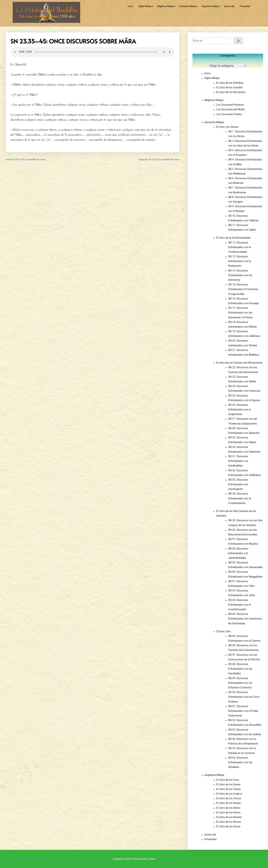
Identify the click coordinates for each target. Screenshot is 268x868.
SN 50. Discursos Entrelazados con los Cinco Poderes (244, 697)
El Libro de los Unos (228, 780)
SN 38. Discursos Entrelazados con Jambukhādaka (238, 553)
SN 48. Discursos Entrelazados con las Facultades (240, 669)
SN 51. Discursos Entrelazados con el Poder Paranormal (243, 711)
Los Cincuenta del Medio (230, 109)
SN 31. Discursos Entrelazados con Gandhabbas (238, 461)
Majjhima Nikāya (165, 6)
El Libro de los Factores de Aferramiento (239, 363)
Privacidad (245, 6)
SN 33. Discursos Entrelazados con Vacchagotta (238, 484)
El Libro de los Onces (228, 826)
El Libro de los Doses (228, 784)
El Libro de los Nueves (229, 817)
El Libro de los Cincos (229, 798)
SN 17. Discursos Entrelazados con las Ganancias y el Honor (240, 313)
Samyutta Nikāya (188, 6)
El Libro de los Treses (229, 789)
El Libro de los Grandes (229, 87)
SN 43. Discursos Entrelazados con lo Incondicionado (240, 605)
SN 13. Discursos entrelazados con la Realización (239, 261)
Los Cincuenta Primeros (230, 105)
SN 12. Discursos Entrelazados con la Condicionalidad (240, 247)
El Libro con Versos (227, 127)
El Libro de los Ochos (228, 812)
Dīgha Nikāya (145, 6)
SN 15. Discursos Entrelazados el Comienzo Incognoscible (243, 289)
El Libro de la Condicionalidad (233, 238)
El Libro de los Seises (229, 803)
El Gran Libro (224, 631)
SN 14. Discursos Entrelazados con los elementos (240, 275)
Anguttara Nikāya (210, 6)
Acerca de (229, 6)
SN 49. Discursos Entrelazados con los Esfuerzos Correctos (240, 683)
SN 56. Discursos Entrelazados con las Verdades (240, 762)
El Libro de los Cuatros (229, 794)
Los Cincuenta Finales (229, 114)
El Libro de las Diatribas (230, 83)
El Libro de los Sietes (228, 808)
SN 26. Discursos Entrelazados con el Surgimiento (240, 409)
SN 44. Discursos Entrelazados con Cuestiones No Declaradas (245, 619)
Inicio (130, 6)
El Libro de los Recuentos (231, 92)
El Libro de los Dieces (229, 822)
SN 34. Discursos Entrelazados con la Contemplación (240, 498)
